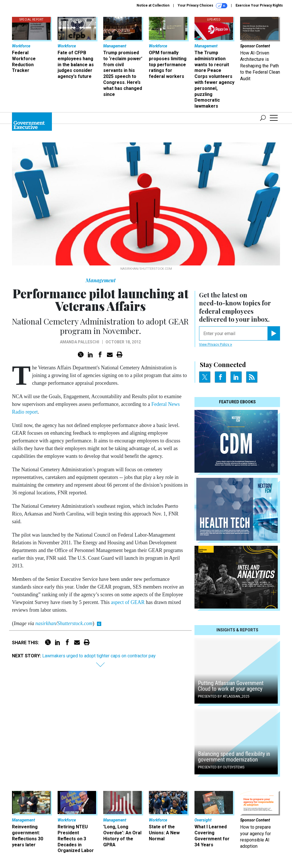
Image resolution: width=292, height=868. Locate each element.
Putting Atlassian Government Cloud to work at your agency (231, 686)
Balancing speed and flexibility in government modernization (234, 757)
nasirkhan (46, 623)
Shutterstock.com (75, 623)
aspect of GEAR (128, 602)
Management (101, 280)
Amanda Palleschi (80, 342)
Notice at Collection (153, 5)
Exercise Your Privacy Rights (259, 5)
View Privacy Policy (216, 345)
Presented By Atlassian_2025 (224, 696)
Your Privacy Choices (202, 6)
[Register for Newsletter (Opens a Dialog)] (274, 333)
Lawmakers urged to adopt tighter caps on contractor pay (99, 656)
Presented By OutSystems (221, 767)
